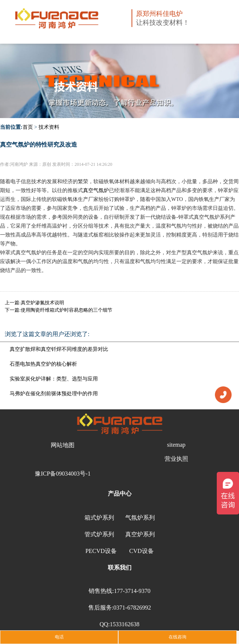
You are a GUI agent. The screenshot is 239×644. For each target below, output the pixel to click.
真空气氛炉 (96, 190)
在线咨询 (177, 637)
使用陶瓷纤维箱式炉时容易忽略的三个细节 (67, 310)
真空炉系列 (140, 534)
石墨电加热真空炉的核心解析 (43, 364)
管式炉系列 (99, 534)
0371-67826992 (132, 608)
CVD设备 (142, 551)
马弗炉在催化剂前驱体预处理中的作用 (54, 394)
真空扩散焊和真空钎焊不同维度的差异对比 (59, 349)
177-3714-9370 (132, 591)
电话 (59, 637)
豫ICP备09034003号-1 (63, 474)
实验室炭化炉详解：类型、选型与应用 (54, 379)
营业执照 (176, 459)
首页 (28, 127)
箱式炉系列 (99, 518)
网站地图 (63, 445)
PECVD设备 (101, 551)
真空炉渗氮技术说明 (42, 303)
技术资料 (49, 127)
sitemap (176, 445)
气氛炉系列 (140, 518)
